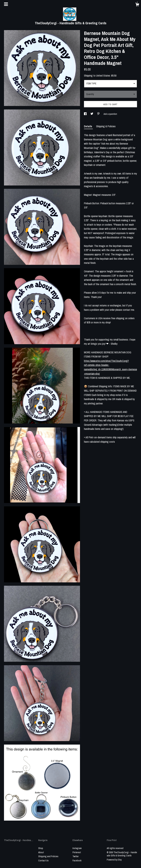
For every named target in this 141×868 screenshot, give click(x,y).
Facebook (77, 861)
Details (88, 126)
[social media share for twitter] (92, 114)
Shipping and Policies (48, 856)
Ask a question (110, 114)
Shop (41, 848)
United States (103, 76)
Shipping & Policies (106, 126)
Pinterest (77, 852)
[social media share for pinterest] (99, 114)
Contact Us (43, 861)
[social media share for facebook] (86, 114)
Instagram (77, 848)
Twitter (76, 856)
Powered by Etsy (114, 860)
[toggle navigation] (6, 4)
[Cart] (137, 5)
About (41, 852)
